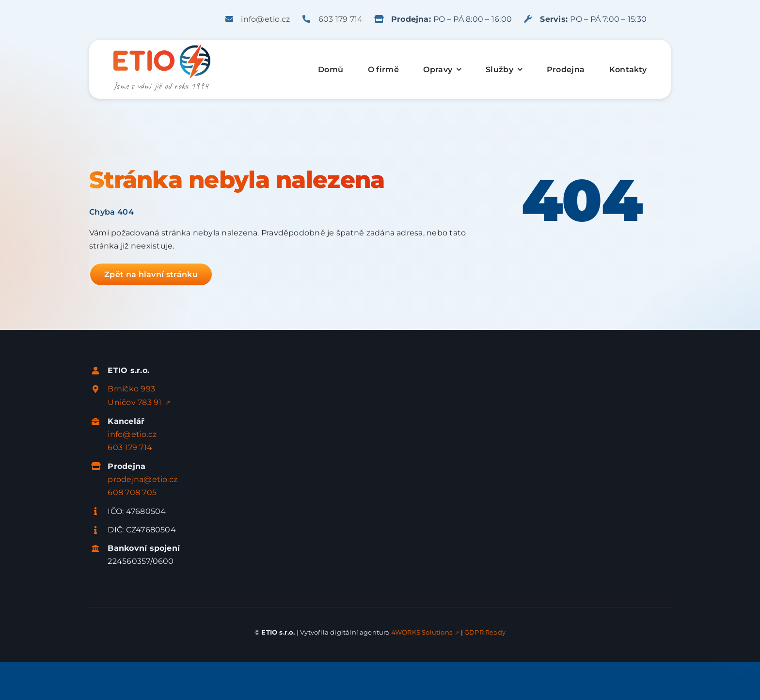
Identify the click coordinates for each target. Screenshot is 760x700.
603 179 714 (341, 19)
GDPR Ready (485, 632)
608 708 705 (132, 492)
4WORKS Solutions (422, 632)
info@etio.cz (265, 19)
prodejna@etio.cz (142, 479)
